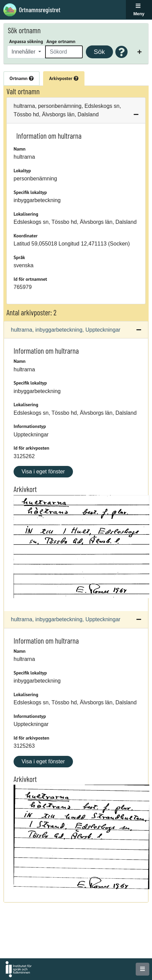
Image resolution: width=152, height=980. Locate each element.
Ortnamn (22, 78)
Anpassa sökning (26, 41)
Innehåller (24, 52)
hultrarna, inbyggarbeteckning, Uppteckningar (66, 330)
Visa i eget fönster (43, 472)
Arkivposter (64, 78)
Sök (99, 52)
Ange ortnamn (61, 41)
